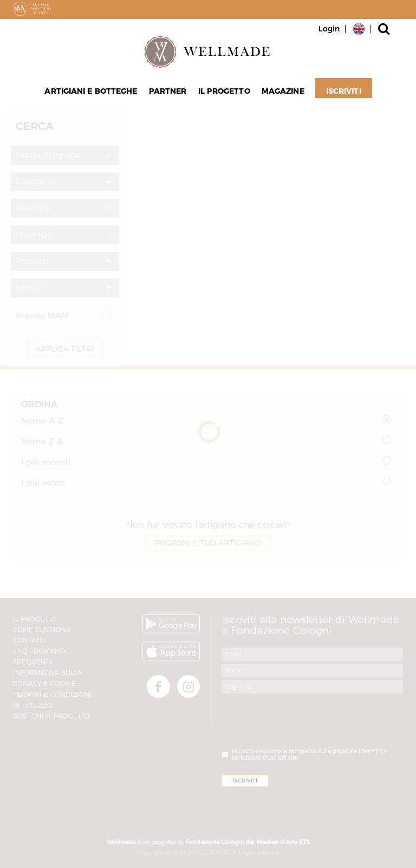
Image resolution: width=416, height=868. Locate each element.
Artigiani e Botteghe (93, 93)
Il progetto (223, 93)
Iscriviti (340, 93)
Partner (168, 93)
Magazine (281, 93)
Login (329, 29)
